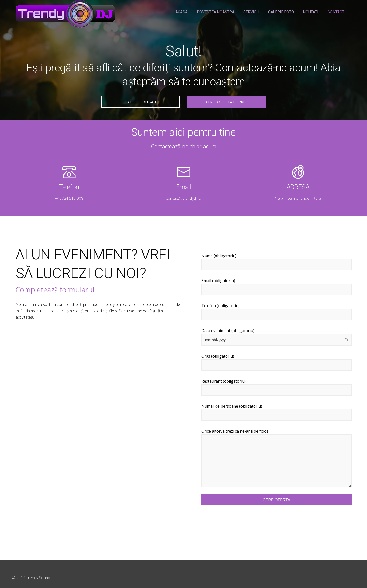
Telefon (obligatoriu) (276, 312)
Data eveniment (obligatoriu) (276, 337)
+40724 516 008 (69, 198)
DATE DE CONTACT (141, 102)
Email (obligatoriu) (276, 287)
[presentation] (238, 521)
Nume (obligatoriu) (276, 262)
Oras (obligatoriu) (276, 362)
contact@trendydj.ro (183, 198)
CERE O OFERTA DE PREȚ (226, 102)
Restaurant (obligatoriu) (276, 387)
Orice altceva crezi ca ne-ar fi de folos (276, 458)
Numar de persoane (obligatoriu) (276, 412)
